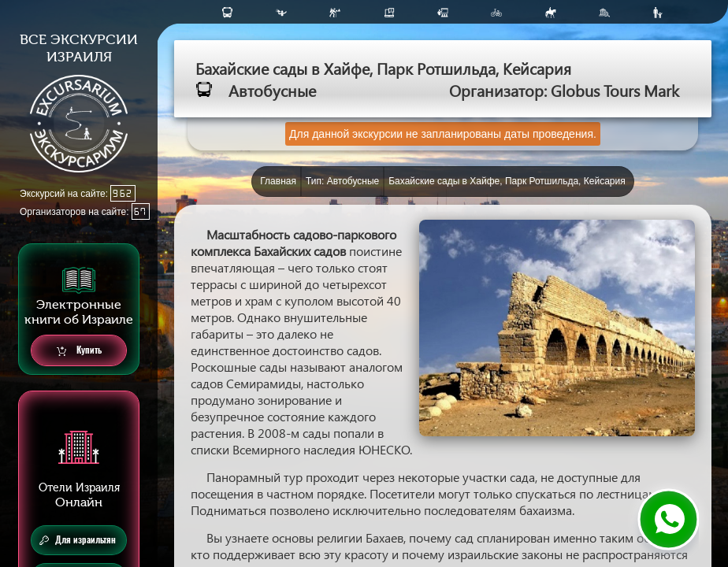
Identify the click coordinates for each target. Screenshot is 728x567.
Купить (79, 351)
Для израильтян (78, 540)
